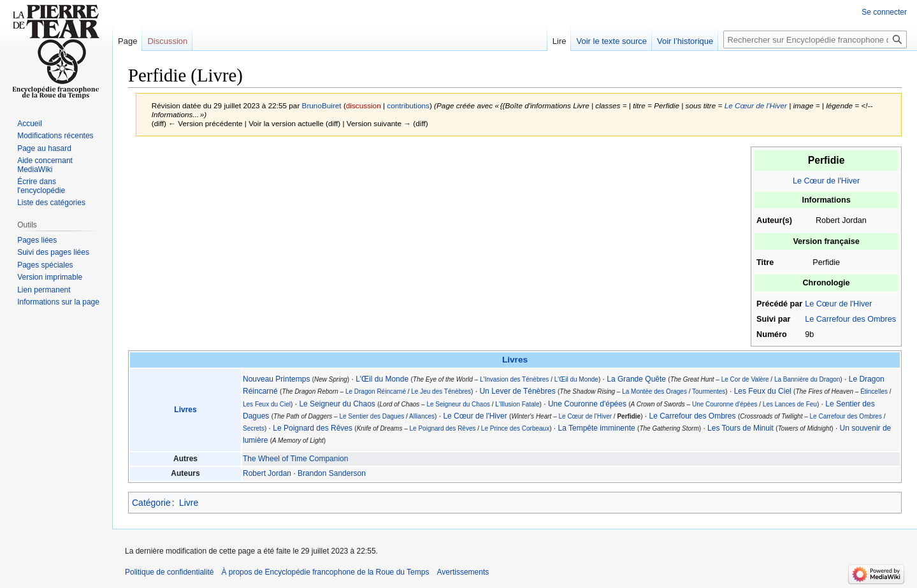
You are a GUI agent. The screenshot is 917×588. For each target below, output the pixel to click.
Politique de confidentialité (169, 572)
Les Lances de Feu (790, 404)
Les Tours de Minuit (740, 428)
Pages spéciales (45, 265)
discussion (364, 105)
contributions (408, 105)
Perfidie (629, 416)
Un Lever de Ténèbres (517, 391)
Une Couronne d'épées (587, 404)
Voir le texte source (611, 41)
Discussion (167, 41)
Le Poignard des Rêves (313, 428)
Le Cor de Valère (745, 379)
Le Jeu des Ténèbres (441, 391)
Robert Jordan (267, 473)
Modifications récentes (55, 136)
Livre (189, 503)
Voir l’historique (685, 41)
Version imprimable (50, 277)
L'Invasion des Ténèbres (514, 379)
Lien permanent (44, 290)
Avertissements (463, 572)
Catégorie (151, 503)
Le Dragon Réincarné (376, 391)
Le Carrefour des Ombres (850, 319)
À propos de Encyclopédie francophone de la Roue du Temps (325, 572)
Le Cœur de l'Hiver (756, 105)
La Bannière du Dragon (807, 379)
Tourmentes (709, 391)
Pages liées (37, 240)
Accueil (30, 124)
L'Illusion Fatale (517, 404)
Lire (560, 41)
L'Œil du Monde (382, 379)
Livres (515, 360)
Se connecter (884, 12)
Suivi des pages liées (53, 252)
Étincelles (874, 391)
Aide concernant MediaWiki (45, 165)
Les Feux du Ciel (763, 391)
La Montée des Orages (654, 391)
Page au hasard (44, 148)
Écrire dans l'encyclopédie (41, 186)
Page (127, 41)
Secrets (254, 428)
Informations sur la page (58, 302)
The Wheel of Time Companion (295, 459)
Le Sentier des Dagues (372, 416)
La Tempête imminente (597, 428)
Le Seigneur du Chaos (337, 404)
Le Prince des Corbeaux (515, 428)
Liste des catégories (51, 203)
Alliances (422, 416)
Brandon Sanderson (332, 473)
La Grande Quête (636, 379)
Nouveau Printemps (276, 379)
